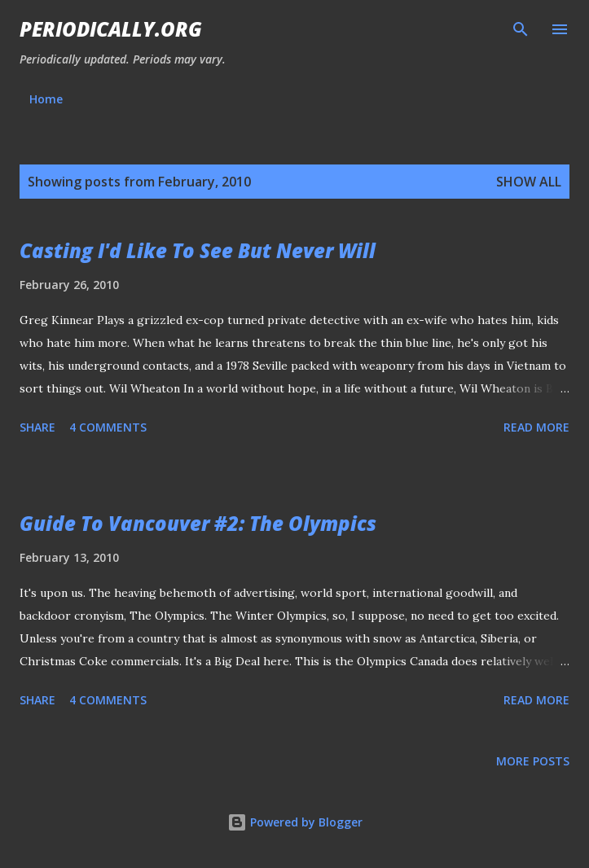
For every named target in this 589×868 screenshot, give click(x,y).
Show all (529, 182)
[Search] (521, 29)
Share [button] (37, 427)
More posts (533, 761)
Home (46, 99)
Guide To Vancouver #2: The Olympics (198, 523)
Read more (536, 427)
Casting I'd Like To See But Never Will (198, 250)
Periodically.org (111, 29)
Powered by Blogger (295, 822)
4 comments (108, 427)
